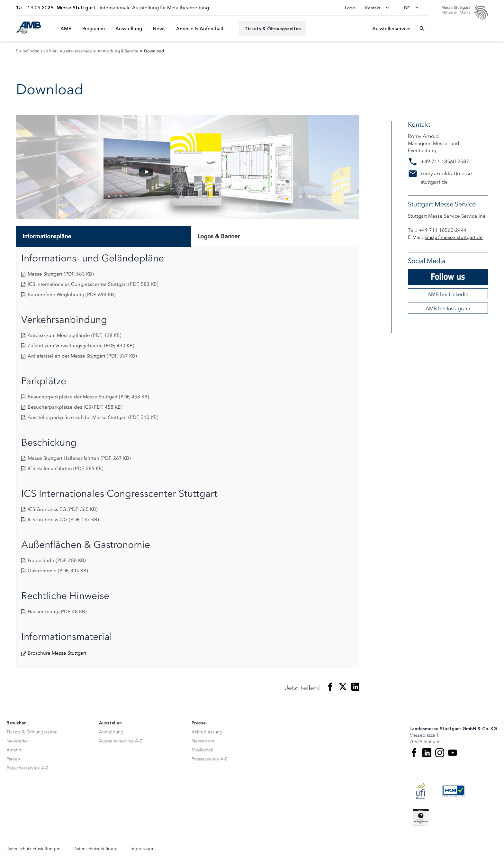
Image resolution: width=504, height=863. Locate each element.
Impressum (142, 849)
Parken (13, 759)
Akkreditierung (207, 732)
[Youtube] (453, 753)
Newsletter (17, 741)
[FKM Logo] (454, 791)
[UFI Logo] (421, 791)
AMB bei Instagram (448, 308)
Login (350, 8)
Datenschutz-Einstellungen (33, 849)
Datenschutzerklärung (95, 849)
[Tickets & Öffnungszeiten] (273, 29)
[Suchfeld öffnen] (422, 29)
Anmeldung (111, 732)
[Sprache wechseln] (413, 8)
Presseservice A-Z (209, 759)
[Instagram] (440, 753)
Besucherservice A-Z (27, 768)
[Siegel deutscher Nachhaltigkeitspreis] (421, 817)
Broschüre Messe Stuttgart (57, 653)
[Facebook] (414, 753)
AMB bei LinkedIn (448, 294)
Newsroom (203, 741)
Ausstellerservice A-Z (121, 741)
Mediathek (202, 750)
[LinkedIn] (427, 753)
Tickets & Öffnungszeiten (32, 732)
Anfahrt (14, 750)
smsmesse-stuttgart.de (454, 237)
